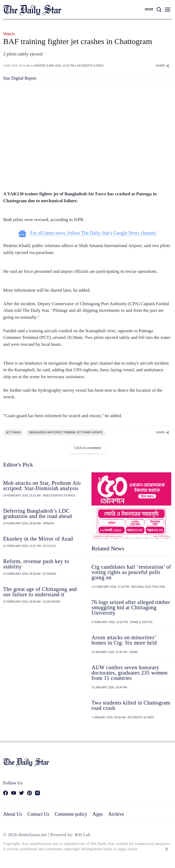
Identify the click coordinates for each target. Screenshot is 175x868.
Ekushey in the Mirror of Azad (38, 539)
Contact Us (38, 814)
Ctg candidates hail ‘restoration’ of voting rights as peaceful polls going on (131, 572)
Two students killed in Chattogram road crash (131, 705)
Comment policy (71, 814)
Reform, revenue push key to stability (36, 564)
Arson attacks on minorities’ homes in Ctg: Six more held (124, 640)
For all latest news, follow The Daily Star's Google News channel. (88, 233)
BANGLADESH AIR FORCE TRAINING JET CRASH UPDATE (66, 432)
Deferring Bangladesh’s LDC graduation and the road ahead (37, 513)
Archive (116, 814)
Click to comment (87, 448)
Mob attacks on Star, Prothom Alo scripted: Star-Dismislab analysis (42, 486)
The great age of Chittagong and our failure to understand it (40, 592)
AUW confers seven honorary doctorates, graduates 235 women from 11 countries (130, 673)
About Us (13, 814)
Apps (98, 814)
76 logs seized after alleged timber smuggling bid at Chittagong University (131, 607)
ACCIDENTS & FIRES (90, 66)
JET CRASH (13, 432)
